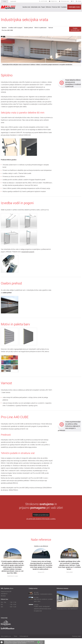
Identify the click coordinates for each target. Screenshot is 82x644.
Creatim (79, 636)
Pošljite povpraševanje (41, 515)
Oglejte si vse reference (41, 546)
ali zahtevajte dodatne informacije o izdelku (41, 519)
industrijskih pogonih (28, 252)
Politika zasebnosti (24, 636)
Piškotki (16, 636)
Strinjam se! (38, 642)
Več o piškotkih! (41, 642)
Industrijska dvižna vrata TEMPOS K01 (67, 609)
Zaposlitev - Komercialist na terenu (43, 594)
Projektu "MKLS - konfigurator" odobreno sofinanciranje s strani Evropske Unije (43, 609)
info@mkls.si (54, 1)
